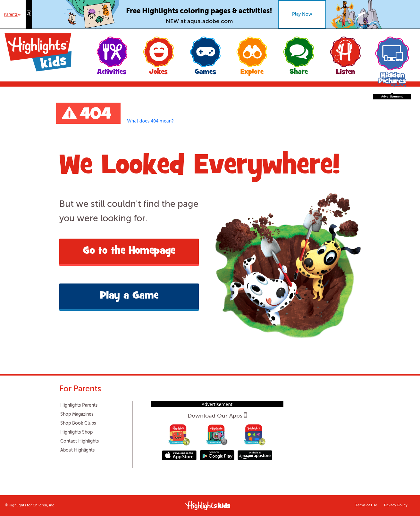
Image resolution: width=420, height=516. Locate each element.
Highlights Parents (79, 405)
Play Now (302, 14)
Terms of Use (366, 506)
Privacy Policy (396, 506)
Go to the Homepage (129, 251)
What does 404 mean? (151, 121)
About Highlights (77, 450)
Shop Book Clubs (78, 423)
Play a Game (129, 296)
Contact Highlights (80, 441)
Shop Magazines (77, 414)
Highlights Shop (76, 432)
